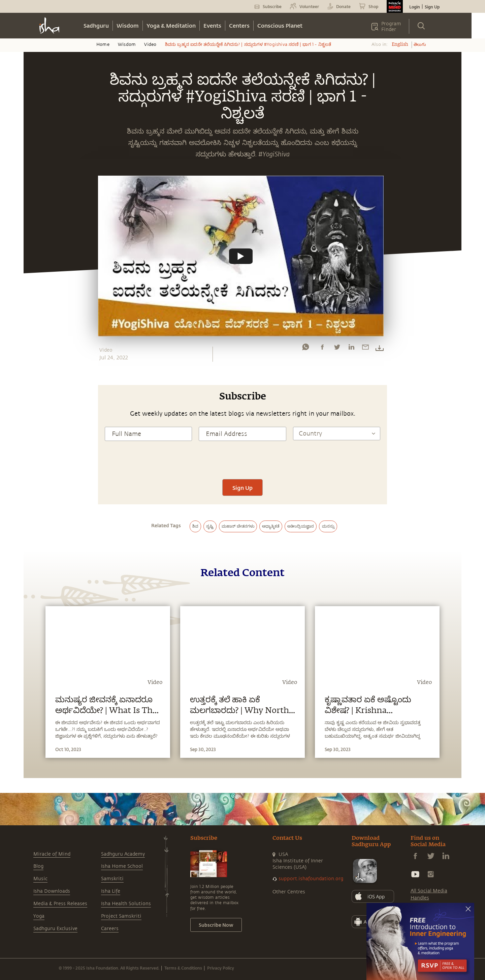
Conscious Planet (280, 25)
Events (212, 25)
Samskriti (112, 879)
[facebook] (322, 349)
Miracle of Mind (52, 854)
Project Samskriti (121, 916)
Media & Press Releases (60, 904)
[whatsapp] (305, 349)
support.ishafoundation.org (311, 879)
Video (150, 44)
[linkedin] (351, 349)
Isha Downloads (52, 891)
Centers (239, 25)
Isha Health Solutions (126, 904)
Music (40, 879)
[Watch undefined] (241, 256)
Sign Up (432, 7)
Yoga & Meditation (171, 25)
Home (103, 44)
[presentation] (243, 459)
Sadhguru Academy (123, 854)
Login (415, 7)
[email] (365, 349)
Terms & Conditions (183, 968)
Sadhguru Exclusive (55, 929)
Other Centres (289, 892)
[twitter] (337, 349)
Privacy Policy (221, 968)
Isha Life (111, 891)
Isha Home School (122, 866)
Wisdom (128, 25)
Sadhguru (96, 25)
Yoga (39, 916)
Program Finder (391, 27)
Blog (38, 866)
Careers (110, 929)
